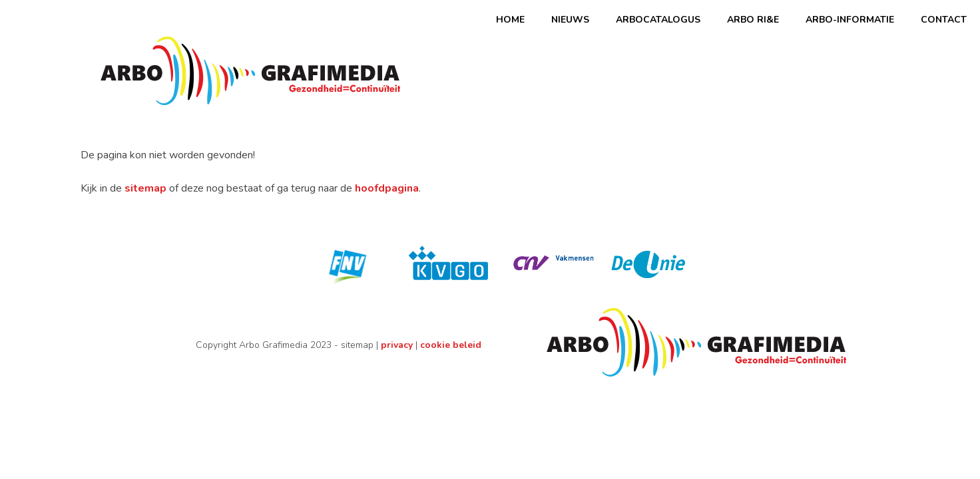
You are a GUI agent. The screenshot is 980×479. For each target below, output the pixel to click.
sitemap (145, 188)
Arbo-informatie (850, 20)
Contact (944, 20)
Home (510, 20)
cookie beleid (451, 345)
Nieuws (570, 20)
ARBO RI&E (753, 20)
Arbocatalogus (658, 20)
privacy (397, 345)
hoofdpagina (387, 188)
